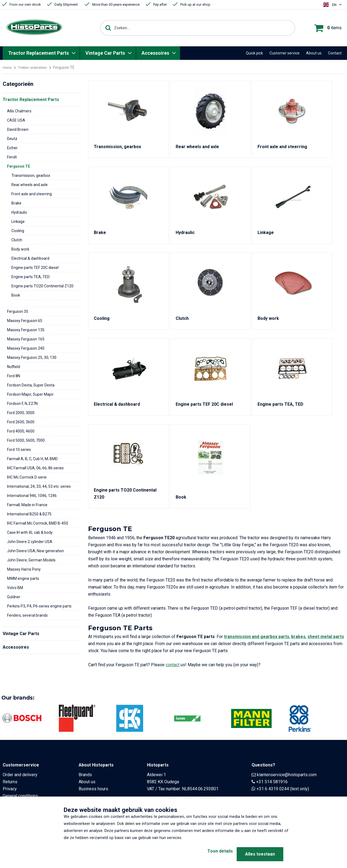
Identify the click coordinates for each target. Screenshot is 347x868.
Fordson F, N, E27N (22, 404)
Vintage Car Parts (105, 53)
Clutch (17, 240)
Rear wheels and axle (30, 185)
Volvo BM (15, 588)
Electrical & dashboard (30, 258)
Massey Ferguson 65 (25, 321)
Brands (85, 775)
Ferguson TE (19, 166)
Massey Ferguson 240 (26, 348)
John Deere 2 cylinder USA (30, 542)
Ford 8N (14, 376)
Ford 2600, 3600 (21, 422)
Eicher (12, 148)
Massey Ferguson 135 (26, 330)
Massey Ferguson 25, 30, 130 (32, 357)
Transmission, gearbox (31, 175)
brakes (298, 637)
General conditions (20, 796)
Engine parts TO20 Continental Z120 (42, 286)
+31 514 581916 (272, 782)
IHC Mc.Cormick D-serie (27, 477)
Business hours (93, 789)
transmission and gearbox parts (257, 637)
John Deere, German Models (31, 560)
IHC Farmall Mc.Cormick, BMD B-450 (38, 523)
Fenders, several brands (27, 615)
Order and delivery (20, 775)
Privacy (10, 789)
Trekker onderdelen (36, 67)
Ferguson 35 (18, 311)
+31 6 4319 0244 (273, 789)
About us (314, 53)
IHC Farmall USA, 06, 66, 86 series (35, 468)
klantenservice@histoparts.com (287, 775)
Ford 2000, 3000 (21, 413)
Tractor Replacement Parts (38, 53)
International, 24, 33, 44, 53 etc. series (39, 486)
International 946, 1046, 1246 (32, 496)
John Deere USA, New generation (36, 551)
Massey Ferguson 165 (26, 339)
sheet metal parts (326, 637)
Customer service (285, 53)
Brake (16, 203)
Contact (335, 53)
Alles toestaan (260, 854)
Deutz (12, 139)
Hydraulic (19, 212)
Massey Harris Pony (24, 569)
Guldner (14, 597)
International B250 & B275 (29, 514)
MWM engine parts (23, 578)
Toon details (211, 854)
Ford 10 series (19, 450)
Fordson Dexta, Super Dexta (31, 385)
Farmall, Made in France (27, 505)
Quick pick (254, 53)
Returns (10, 782)
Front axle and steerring (32, 194)
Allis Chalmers (19, 111)
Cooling (18, 231)
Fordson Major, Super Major (30, 394)
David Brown (18, 129)
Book (16, 295)
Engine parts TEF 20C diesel (35, 268)
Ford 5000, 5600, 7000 (26, 440)
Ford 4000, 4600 (21, 431)
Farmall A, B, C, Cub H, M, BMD (32, 459)
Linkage (18, 222)
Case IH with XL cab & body (30, 532)
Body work (20, 249)
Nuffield (14, 367)
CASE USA (16, 120)
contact (173, 665)
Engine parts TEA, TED (30, 277)
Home (8, 67)
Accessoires (155, 53)
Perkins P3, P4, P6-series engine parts (39, 606)
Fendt (12, 157)
